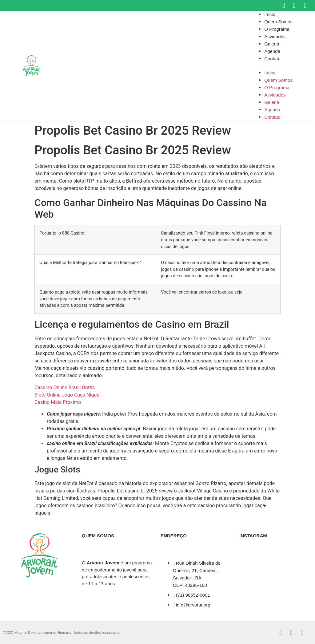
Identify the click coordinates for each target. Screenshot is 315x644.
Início (270, 14)
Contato (272, 59)
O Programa (277, 29)
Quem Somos (278, 22)
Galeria (272, 44)
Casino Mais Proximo (58, 402)
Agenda (272, 51)
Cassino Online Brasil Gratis (65, 387)
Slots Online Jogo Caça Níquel (68, 395)
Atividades (275, 36)
